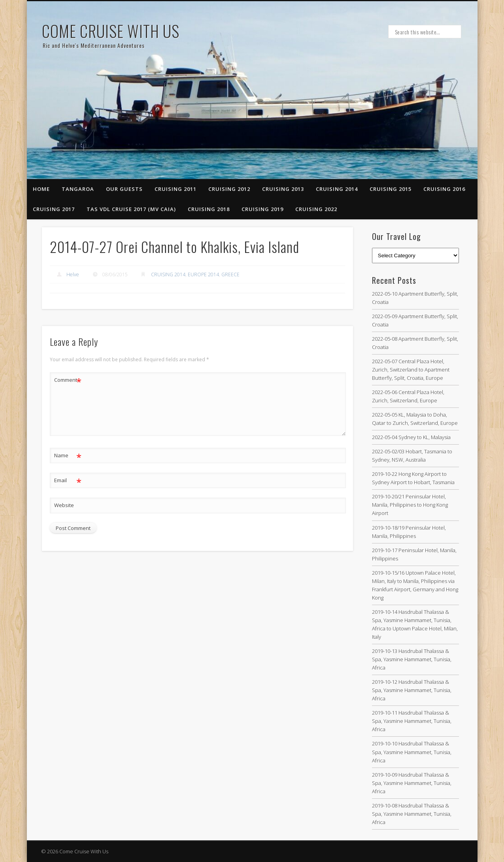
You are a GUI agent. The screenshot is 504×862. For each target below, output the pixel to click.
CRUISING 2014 (337, 189)
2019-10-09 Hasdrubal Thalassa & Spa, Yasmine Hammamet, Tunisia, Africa (412, 783)
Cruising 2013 (283, 189)
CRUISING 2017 (54, 209)
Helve (73, 274)
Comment (68, 380)
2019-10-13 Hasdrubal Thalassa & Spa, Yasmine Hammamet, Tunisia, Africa (412, 659)
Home (41, 189)
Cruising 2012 (229, 189)
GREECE (230, 274)
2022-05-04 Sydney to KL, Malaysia (411, 437)
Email (68, 480)
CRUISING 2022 (316, 209)
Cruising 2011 (176, 189)
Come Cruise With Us (111, 31)
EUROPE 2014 (203, 274)
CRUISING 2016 (444, 189)
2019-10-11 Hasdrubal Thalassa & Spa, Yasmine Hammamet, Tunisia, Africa (412, 721)
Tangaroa (78, 189)
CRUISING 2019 (262, 209)
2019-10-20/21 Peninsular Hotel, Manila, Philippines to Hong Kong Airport (410, 505)
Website (64, 505)
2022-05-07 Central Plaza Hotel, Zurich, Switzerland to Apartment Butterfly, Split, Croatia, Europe (411, 370)
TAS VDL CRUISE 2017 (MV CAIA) (131, 209)
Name (68, 456)
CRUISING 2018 (209, 209)
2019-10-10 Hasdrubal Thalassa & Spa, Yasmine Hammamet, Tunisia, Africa (412, 752)
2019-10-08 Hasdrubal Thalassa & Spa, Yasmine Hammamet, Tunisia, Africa (412, 814)
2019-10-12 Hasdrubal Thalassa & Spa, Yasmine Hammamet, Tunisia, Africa (412, 690)
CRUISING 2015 (391, 189)
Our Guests (124, 189)
